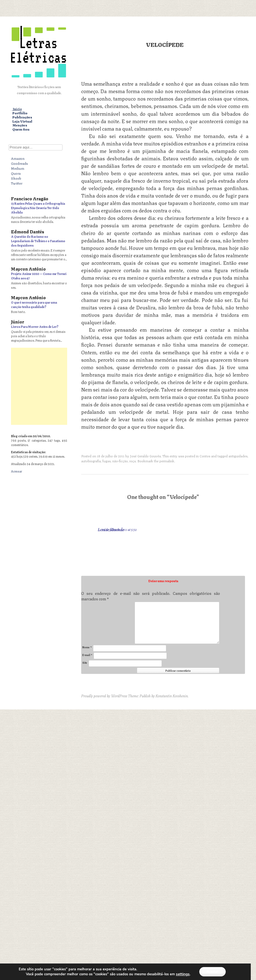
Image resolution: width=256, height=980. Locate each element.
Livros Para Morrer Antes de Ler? (35, 326)
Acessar (17, 471)
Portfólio (20, 113)
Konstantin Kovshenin (172, 696)
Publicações (22, 117)
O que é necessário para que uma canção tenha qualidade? (34, 304)
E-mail (87, 655)
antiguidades (238, 456)
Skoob (16, 178)
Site (85, 662)
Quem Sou (21, 129)
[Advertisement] (128, 386)
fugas (107, 461)
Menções (20, 125)
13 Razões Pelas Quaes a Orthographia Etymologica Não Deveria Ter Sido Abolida (38, 208)
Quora (16, 173)
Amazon (18, 158)
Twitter (17, 183)
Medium (18, 168)
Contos (205, 456)
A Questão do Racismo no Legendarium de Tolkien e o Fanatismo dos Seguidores (38, 241)
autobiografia (91, 461)
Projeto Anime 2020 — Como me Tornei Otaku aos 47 (39, 276)
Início (17, 109)
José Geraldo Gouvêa (145, 456)
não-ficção (120, 461)
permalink (167, 461)
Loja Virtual (22, 121)
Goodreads (19, 163)
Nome (87, 647)
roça (133, 461)
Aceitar (212, 971)
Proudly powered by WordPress (104, 696)
